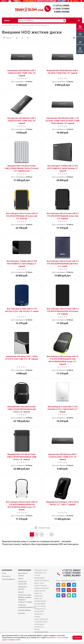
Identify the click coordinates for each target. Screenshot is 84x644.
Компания (7, 570)
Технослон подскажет (23, 583)
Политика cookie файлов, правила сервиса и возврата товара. (25, 598)
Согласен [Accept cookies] (77, 638)
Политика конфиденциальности (27, 606)
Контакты (6, 576)
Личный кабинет (25, 610)
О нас (4, 573)
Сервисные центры (22, 588)
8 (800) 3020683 (62, 12)
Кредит (21, 592)
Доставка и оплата (23, 574)
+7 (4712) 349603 (61, 6)
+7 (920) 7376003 (61, 9)
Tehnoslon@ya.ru (8, 579)
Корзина (21, 613)
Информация (25, 570)
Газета (21, 578)
